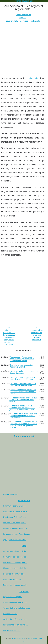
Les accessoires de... (12, 631)
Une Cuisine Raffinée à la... (14, 517)
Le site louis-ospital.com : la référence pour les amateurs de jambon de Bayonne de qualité (22, 408)
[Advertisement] (24, 47)
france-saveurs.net (24, 15)
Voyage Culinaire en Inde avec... (16, 608)
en (24, 641)
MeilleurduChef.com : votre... (15, 619)
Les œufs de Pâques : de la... (15, 551)
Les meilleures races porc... (14, 523)
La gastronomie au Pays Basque (17, 534)
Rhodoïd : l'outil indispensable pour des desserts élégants (23, 378)
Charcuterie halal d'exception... (16, 602)
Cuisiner (23, 18)
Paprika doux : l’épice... (13, 597)
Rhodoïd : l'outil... (10, 614)
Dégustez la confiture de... (14, 574)
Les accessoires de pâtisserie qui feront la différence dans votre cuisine (23, 400)
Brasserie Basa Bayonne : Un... (16, 528)
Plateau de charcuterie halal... (15, 568)
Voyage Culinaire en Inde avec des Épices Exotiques (24, 372)
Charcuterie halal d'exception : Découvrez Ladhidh (22, 366)
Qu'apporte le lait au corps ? (15, 540)
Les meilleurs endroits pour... (15, 563)
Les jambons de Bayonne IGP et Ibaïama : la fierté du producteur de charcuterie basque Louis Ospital (24, 425)
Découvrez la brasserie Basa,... (16, 511)
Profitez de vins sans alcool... (15, 585)
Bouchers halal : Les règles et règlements (23, 21)
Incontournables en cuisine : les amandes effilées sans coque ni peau (23, 392)
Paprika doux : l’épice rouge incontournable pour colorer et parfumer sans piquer (22, 359)
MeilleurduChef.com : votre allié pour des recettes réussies (23, 385)
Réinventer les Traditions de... (15, 557)
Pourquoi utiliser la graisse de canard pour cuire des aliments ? (36, 335)
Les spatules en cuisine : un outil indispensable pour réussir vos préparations (24, 416)
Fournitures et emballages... (15, 506)
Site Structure (32, 638)
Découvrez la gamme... (13, 579)
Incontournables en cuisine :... (15, 625)
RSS (40, 638)
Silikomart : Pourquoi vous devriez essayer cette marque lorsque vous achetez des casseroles (9, 337)
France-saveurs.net (19, 638)
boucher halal (32, 78)
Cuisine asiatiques (11, 494)
